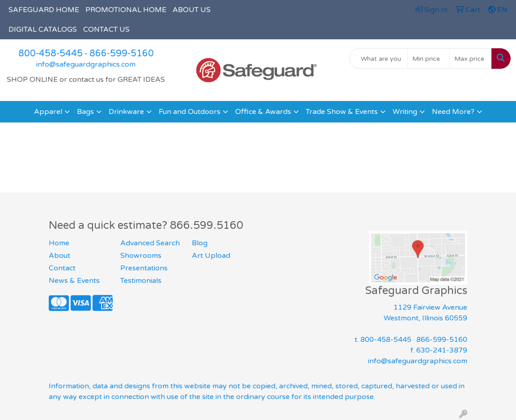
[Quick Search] (379, 59)
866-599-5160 (122, 54)
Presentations (144, 268)
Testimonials (141, 281)
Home (59, 243)
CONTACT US (106, 29)
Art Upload (211, 256)
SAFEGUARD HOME (44, 10)
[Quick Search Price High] (471, 59)
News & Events (74, 281)
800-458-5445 (51, 54)
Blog (200, 243)
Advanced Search (150, 243)
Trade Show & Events (342, 112)
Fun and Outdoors (190, 112)
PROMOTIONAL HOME (126, 10)
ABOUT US (192, 10)
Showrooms (141, 256)
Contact (62, 268)
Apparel (48, 112)
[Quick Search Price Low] (429, 59)
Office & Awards (263, 112)
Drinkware (126, 112)
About (59, 256)
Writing (405, 112)
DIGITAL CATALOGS (43, 29)
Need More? (453, 112)
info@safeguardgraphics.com (86, 64)
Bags (85, 112)
